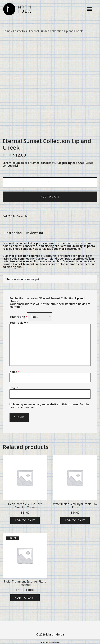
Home (7, 31)
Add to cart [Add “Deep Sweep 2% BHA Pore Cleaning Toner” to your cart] (25, 520)
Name (15, 372)
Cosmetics (20, 31)
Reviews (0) (34, 233)
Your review (19, 323)
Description (13, 233)
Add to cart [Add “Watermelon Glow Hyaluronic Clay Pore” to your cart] (75, 520)
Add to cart (50, 197)
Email (14, 388)
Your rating (18, 317)
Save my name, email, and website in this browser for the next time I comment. (49, 406)
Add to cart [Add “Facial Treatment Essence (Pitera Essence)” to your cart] (25, 598)
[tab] (13, 233)
